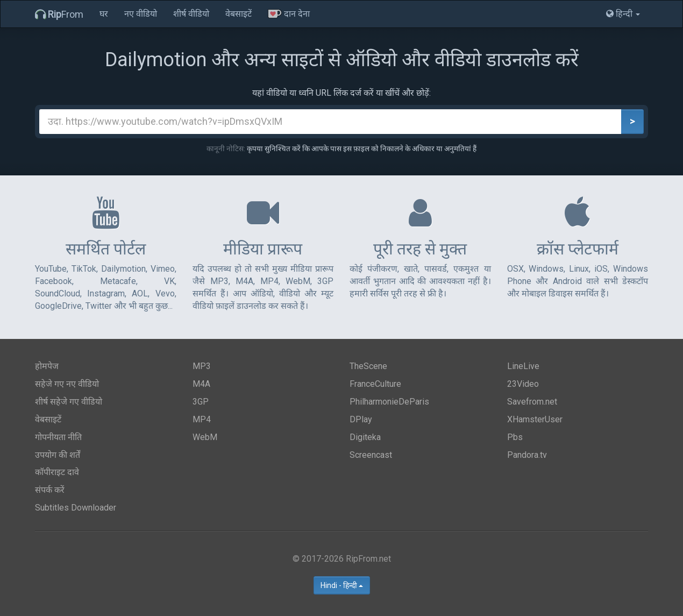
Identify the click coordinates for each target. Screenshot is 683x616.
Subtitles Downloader (76, 508)
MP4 (202, 419)
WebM (205, 437)
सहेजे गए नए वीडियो (67, 384)
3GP (201, 402)
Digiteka (365, 437)
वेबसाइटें (239, 14)
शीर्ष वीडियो (191, 14)
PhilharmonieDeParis (389, 402)
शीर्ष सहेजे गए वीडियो (69, 402)
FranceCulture (375, 384)
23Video (523, 384)
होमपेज (47, 366)
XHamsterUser (535, 419)
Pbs (515, 437)
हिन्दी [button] (623, 14)
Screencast (371, 455)
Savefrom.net (532, 402)
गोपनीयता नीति (58, 437)
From (59, 14)
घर (104, 14)
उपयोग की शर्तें (58, 455)
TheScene (368, 366)
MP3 (202, 366)
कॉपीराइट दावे (57, 472)
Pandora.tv (527, 455)
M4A (201, 384)
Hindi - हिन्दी (342, 585)
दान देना (289, 14)
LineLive (523, 366)
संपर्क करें (50, 490)
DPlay (361, 419)
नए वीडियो (141, 14)
